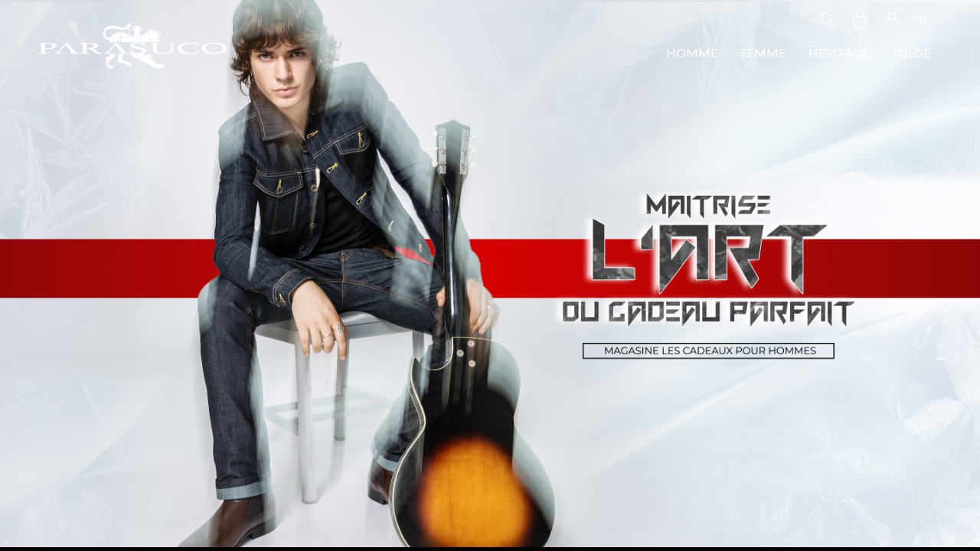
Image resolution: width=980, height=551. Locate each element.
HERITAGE (839, 52)
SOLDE (911, 52)
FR (919, 20)
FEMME (763, 52)
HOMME (692, 52)
